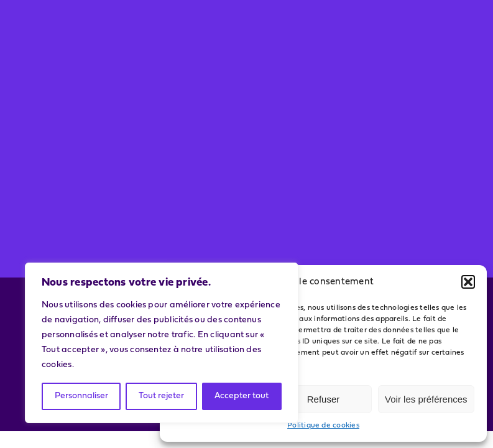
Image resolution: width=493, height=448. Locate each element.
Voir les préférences (426, 399)
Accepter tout (242, 396)
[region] (162, 343)
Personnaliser (81, 396)
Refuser (324, 399)
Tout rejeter (161, 396)
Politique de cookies (323, 426)
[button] (468, 282)
